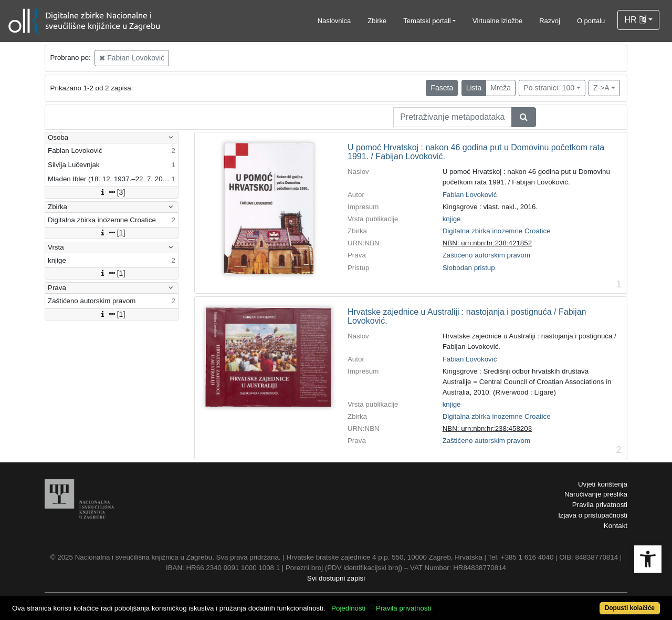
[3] (112, 192)
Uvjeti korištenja (603, 484)
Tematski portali (427, 21)
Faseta (442, 88)
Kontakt (616, 526)
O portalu (591, 21)
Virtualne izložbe (497, 21)
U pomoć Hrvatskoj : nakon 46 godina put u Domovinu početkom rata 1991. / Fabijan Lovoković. (476, 152)
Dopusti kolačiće (630, 608)
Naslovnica (334, 21)
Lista (474, 88)
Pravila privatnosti (600, 505)
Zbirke (377, 21)
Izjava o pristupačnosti (593, 515)
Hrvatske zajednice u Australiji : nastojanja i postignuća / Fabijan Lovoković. (467, 317)
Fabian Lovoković (132, 58)
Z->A (601, 88)
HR (635, 20)
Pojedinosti (348, 608)
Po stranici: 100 (549, 88)
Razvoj (550, 21)
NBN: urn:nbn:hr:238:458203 (487, 428)
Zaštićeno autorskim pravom (486, 255)
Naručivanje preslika (596, 494)
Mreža (501, 88)
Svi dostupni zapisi (336, 578)
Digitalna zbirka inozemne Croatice (497, 231)
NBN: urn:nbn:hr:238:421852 (487, 243)
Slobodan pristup (469, 268)
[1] (112, 233)
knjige (452, 219)
